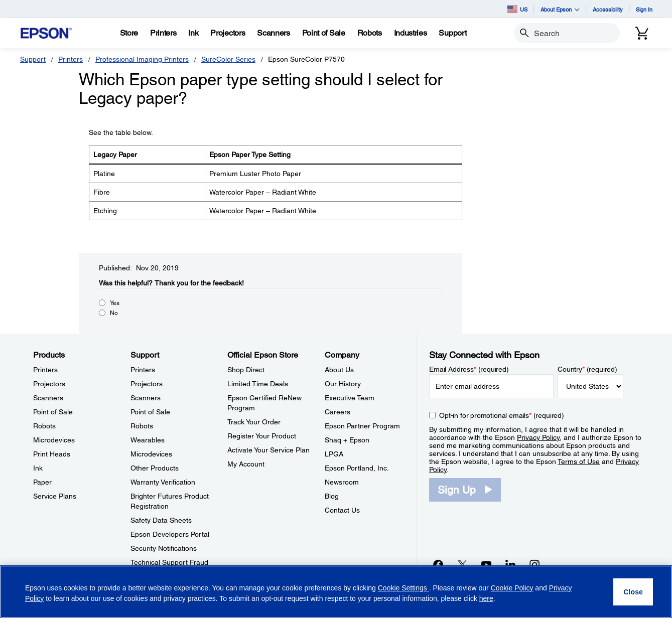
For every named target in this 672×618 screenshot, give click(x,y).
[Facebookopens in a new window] (438, 564)
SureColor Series (228, 59)
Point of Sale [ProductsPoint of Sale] (53, 412)
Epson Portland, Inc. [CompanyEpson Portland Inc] (357, 468)
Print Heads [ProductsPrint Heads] (52, 454)
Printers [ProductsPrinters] (45, 370)
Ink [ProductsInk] (38, 468)
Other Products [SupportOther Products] (155, 468)
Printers (71, 59)
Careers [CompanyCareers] (338, 412)
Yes (115, 303)
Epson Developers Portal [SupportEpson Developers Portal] (170, 534)
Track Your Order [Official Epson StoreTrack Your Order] (254, 422)
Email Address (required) (469, 369)
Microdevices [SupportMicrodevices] (151, 454)
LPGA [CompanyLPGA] (334, 454)
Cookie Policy (512, 588)
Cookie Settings (404, 588)
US (517, 9)
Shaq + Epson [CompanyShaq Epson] (347, 440)
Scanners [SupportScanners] (146, 398)
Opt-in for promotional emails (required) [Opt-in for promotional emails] (502, 415)
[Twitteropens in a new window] (462, 564)
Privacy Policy (538, 437)
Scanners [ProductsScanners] (48, 398)
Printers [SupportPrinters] (143, 370)
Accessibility (608, 9)
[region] (336, 592)
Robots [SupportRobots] (142, 426)
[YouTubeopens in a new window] (486, 564)
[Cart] (642, 33)
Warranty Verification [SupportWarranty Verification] (163, 482)
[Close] (633, 592)
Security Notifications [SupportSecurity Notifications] (164, 548)
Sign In (644, 9)
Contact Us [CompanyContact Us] (342, 510)
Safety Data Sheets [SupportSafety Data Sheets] (161, 520)
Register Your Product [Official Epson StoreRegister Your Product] (262, 436)
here (486, 598)
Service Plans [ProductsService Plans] (55, 496)
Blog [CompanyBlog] (332, 496)
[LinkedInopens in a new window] (510, 564)
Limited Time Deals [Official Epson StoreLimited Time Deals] (258, 384)
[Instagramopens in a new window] (534, 564)
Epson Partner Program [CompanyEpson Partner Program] (362, 426)
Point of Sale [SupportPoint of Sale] (150, 412)
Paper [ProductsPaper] (42, 482)
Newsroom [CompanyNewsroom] (342, 482)
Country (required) (587, 369)
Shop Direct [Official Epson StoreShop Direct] (246, 370)
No (114, 313)
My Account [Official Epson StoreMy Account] (246, 464)
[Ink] (193, 33)
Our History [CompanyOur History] (343, 384)
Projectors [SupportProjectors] (147, 384)
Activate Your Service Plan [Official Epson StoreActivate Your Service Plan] (268, 450)
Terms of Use (579, 461)
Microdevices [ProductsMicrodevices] (54, 440)
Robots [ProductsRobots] (44, 426)
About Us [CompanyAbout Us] (339, 370)
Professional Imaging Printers (142, 59)
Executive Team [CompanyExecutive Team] (350, 398)
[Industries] (411, 33)
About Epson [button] (560, 9)
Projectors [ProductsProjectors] (49, 384)
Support (33, 59)
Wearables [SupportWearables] (148, 440)
